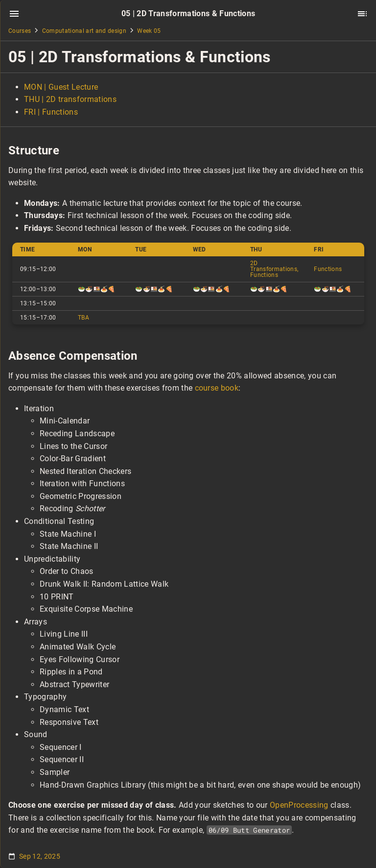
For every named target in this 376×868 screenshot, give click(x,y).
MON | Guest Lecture (61, 87)
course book (217, 388)
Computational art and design (84, 31)
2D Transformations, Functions (274, 269)
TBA (83, 318)
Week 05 (149, 31)
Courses (20, 31)
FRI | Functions (51, 112)
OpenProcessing (299, 805)
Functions (328, 269)
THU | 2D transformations (70, 99)
